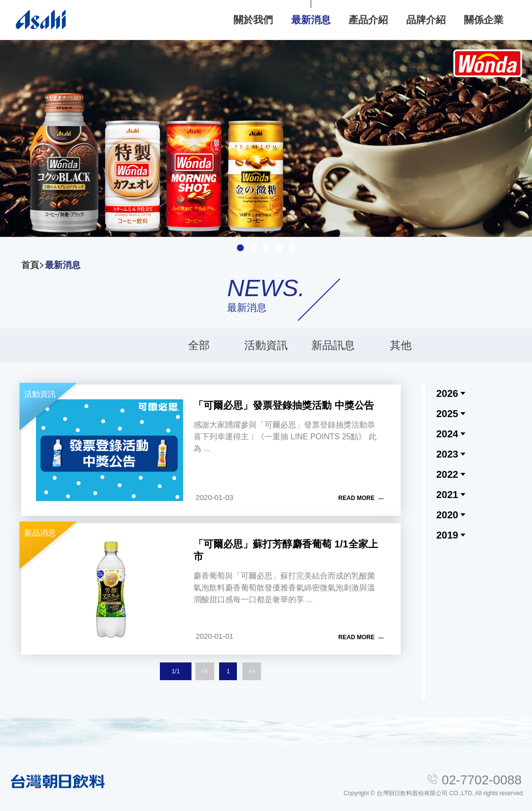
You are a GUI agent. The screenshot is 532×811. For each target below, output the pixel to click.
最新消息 (63, 265)
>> (252, 671)
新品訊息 (333, 345)
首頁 (30, 265)
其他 (401, 345)
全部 (199, 345)
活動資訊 (266, 345)
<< (205, 671)
